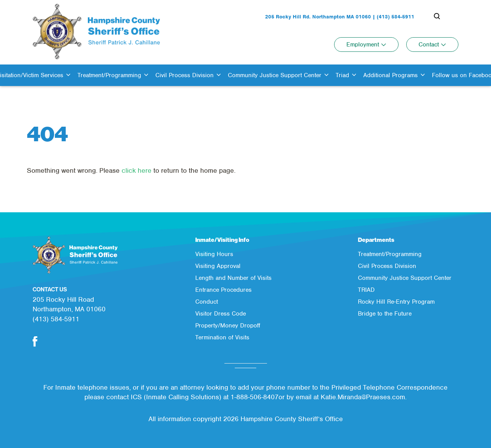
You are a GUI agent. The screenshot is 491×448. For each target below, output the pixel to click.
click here (137, 170)
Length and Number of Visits (233, 278)
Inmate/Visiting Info (222, 240)
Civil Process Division (387, 266)
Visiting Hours (214, 254)
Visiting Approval (218, 266)
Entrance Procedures (223, 290)
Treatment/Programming (390, 254)
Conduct (207, 302)
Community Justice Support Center (405, 278)
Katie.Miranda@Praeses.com (363, 397)
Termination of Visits (222, 337)
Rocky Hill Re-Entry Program (396, 302)
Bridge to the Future (385, 314)
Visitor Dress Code (221, 314)
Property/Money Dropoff (228, 326)
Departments (376, 240)
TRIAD (366, 290)
